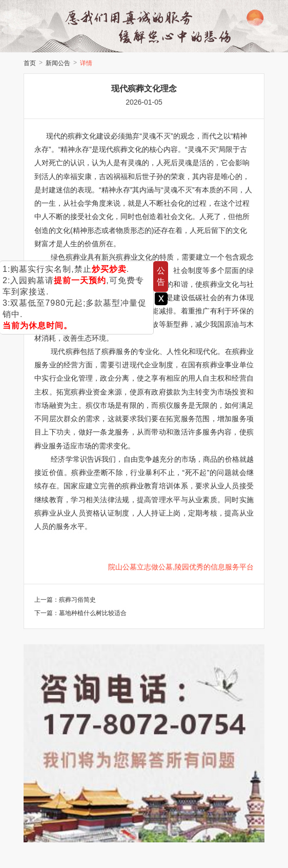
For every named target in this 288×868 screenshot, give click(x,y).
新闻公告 (58, 63)
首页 (30, 63)
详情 (86, 63)
